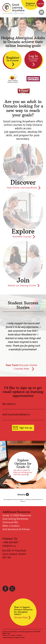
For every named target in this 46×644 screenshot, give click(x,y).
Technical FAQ (10, 522)
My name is (9, 404)
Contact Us (6, 635)
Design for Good (20, 637)
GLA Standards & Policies (16, 529)
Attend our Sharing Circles (22, 285)
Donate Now (21, 617)
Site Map (19, 635)
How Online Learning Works (22, 188)
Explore (23, 231)
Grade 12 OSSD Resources (17, 515)
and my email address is (16, 414)
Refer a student (11, 526)
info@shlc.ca (9, 546)
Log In (33, 58)
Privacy (13, 635)
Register (30, 4)
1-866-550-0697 (10, 542)
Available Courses (22, 236)
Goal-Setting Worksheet (15, 519)
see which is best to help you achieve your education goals (23, 472)
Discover (23, 182)
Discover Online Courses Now (21, 367)
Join (23, 280)
